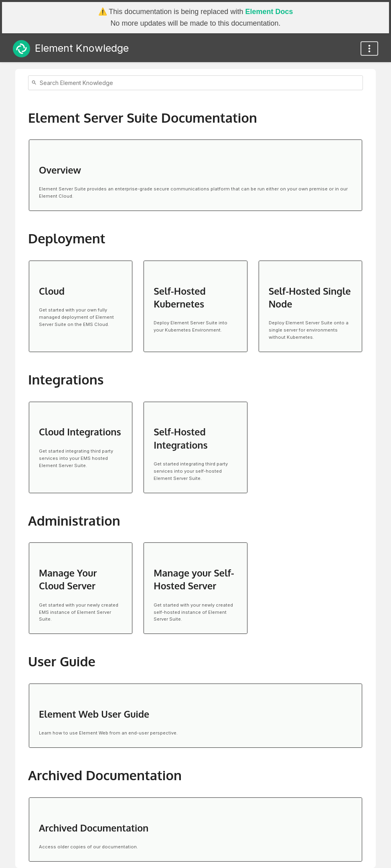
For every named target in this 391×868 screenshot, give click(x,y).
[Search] (35, 83)
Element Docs (269, 12)
